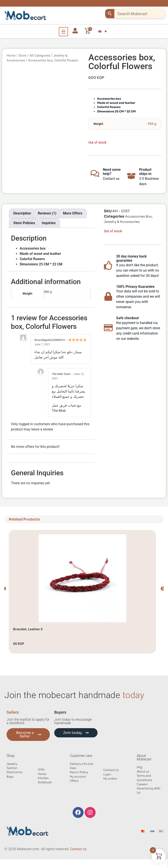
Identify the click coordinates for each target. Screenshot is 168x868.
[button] (102, 31)
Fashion (12, 768)
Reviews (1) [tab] (47, 213)
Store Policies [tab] (24, 223)
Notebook (45, 782)
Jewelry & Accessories (122, 222)
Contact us (78, 849)
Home (11, 56)
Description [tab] (22, 213)
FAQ (140, 767)
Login (107, 774)
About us (143, 772)
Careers (142, 784)
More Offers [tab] (73, 213)
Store (23, 56)
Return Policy (79, 772)
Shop (10, 756)
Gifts (41, 770)
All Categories (40, 56)
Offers (74, 781)
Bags (10, 777)
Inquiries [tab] (49, 223)
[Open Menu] (63, 32)
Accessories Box (138, 216)
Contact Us (111, 770)
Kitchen (43, 778)
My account (78, 777)
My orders (110, 779)
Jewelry (12, 764)
